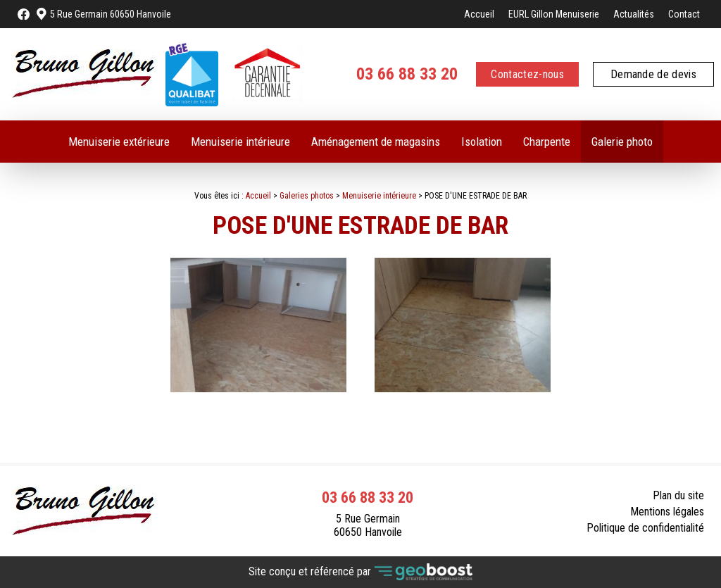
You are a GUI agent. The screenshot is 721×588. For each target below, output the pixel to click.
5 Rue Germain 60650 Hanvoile (111, 14)
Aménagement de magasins (376, 142)
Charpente (547, 142)
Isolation (482, 142)
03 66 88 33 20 (407, 74)
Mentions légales (667, 512)
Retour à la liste (662, 429)
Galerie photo (622, 142)
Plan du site (678, 495)
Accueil (479, 14)
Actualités (634, 14)
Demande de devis (653, 74)
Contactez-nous (527, 74)
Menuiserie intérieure (240, 142)
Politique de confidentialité (645, 528)
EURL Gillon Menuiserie (554, 14)
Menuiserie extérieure (119, 142)
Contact (684, 14)
